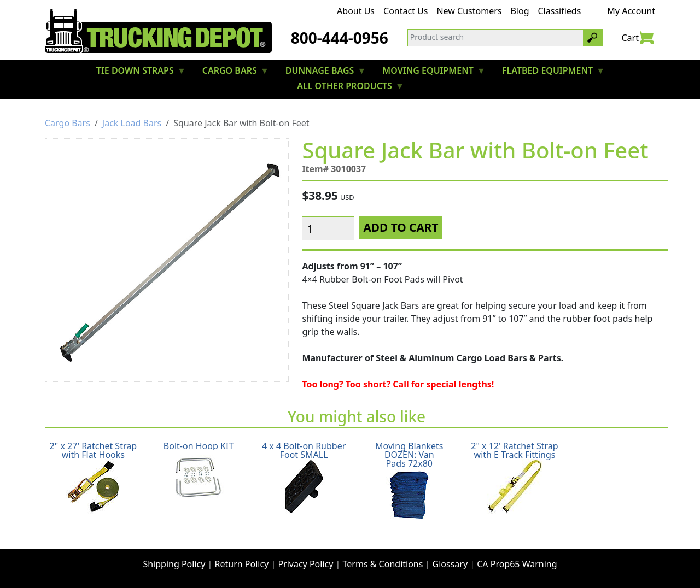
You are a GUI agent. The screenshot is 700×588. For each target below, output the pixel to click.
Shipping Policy (174, 564)
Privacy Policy (305, 564)
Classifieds (560, 11)
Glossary (450, 564)
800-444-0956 (340, 38)
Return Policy (242, 564)
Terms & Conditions (383, 564)
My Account (631, 11)
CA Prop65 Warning (517, 564)
